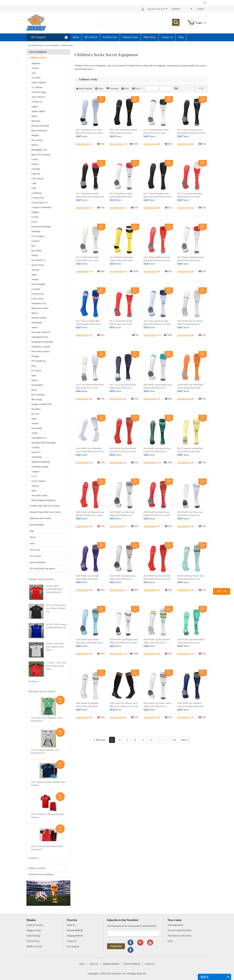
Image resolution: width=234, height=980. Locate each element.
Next (185, 740)
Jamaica (35, 279)
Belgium (35, 135)
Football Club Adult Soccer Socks (45, 506)
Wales (34, 491)
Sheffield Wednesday (41, 462)
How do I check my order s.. (180, 930)
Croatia (35, 159)
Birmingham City (39, 150)
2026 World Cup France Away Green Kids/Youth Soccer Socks (191, 579)
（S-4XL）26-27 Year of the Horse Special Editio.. (56, 666)
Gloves (33, 537)
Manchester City (39, 303)
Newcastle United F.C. (41, 332)
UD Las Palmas (38, 481)
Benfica (35, 145)
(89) (91, 144)
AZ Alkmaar (37, 87)
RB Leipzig (37, 399)
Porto (34, 366)
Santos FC (36, 452)
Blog (181, 37)
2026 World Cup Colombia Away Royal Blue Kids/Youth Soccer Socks (190, 706)
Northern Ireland (39, 318)
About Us (71, 925)
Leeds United (37, 299)
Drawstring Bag (37, 525)
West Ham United (39, 495)
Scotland (35, 447)
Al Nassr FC (37, 102)
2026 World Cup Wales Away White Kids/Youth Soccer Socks (190, 515)
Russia (34, 380)
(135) (125, 144)
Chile (34, 188)
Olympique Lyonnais (41, 347)
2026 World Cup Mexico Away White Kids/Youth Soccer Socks (157, 706)
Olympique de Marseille (42, 342)
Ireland (35, 255)
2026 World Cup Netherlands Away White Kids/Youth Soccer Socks (90, 452)
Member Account (34, 946)
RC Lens (35, 414)
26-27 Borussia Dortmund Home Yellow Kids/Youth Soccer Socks (121, 260)
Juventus (35, 270)
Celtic (34, 183)
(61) (91, 208)
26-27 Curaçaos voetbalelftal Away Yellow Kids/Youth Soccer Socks (190, 452)
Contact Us (167, 37)
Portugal (35, 356)
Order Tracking (33, 936)
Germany (36, 241)
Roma (34, 390)
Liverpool (36, 289)
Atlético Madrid (39, 83)
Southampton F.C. (39, 438)
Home (76, 37)
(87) (91, 335)
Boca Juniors (37, 140)
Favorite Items (33, 941)
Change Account (34, 930)
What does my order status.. (180, 936)
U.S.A (34, 476)
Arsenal (35, 68)
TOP (219, 591)
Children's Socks (67, 45)
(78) (91, 271)
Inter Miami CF (38, 260)
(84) (158, 271)
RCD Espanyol (38, 395)
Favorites (112, 88)
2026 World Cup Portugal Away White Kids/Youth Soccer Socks (158, 388)
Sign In (151, 9)
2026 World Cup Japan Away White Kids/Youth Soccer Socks (123, 579)
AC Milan (36, 78)
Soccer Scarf (35, 556)
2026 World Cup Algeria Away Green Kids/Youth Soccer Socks (157, 452)
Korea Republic (38, 284)
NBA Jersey (150, 37)
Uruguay (35, 471)
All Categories (49, 37)
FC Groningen (38, 236)
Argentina (36, 63)
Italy (33, 246)
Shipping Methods (75, 936)
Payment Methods (75, 930)
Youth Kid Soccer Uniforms (41, 874)
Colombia (36, 169)
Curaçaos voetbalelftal (41, 207)
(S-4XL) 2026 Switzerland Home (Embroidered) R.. (54, 589)
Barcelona (36, 121)
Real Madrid (37, 385)
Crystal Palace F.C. (40, 203)
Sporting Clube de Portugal (44, 443)
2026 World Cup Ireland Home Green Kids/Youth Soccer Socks (191, 643)
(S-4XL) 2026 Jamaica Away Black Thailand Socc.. (56, 608)
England (35, 212)
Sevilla (34, 433)
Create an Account (35, 925)
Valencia (35, 486)
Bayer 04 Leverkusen (41, 155)
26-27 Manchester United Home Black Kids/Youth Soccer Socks (90, 197)
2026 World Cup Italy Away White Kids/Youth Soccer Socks (122, 515)
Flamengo (36, 231)
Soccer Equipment (52, 45)
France (34, 222)
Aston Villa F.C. (39, 97)
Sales (99, 88)
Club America (38, 179)
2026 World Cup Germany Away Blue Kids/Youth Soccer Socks (89, 643)
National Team (130, 37)
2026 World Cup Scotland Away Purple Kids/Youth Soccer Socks (87, 579)
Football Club (110, 37)
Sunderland (37, 457)
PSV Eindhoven (39, 361)
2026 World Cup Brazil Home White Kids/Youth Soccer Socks (157, 643)
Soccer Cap (35, 550)
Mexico (35, 313)
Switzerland (37, 428)
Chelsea (35, 164)
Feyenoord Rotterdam (41, 227)
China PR (36, 174)
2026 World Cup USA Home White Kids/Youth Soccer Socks (190, 324)
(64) (158, 208)
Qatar (34, 375)
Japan (34, 275)
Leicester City (38, 294)
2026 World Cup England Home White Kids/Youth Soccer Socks (87, 706)
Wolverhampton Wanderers (44, 500)
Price (138, 88)
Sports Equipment (38, 562)
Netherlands (37, 323)
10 (174, 740)
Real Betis (36, 409)
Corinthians (37, 193)
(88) (158, 144)
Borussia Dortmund (40, 126)
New (125, 88)
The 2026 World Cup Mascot (42, 569)
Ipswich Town (38, 265)
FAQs (170, 941)
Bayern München (39, 131)
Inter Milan (36, 251)
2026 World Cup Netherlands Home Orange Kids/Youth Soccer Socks (190, 388)
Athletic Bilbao (38, 111)
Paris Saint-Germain (40, 351)
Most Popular (84, 88)
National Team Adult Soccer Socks (45, 512)
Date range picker (175, 925)
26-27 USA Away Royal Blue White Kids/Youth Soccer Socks (123, 388)
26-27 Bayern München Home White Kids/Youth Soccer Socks (191, 260)
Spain (34, 419)
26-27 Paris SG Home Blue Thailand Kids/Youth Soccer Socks (88, 324)
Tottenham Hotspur (40, 467)
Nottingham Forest (40, 337)
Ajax (34, 73)
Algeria (35, 107)
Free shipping (73, 946)
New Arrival (91, 37)
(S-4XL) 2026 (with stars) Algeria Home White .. (55, 647)
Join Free (161, 9)
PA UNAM (36, 371)
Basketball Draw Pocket (40, 518)
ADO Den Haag (39, 92)
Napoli (34, 327)
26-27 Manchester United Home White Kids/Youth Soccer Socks (121, 197)
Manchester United (40, 308)
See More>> (34, 681)
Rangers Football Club (41, 404)
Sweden (35, 423)
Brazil (34, 116)
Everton (35, 217)
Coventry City (38, 198)
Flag (32, 531)
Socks (32, 543)
